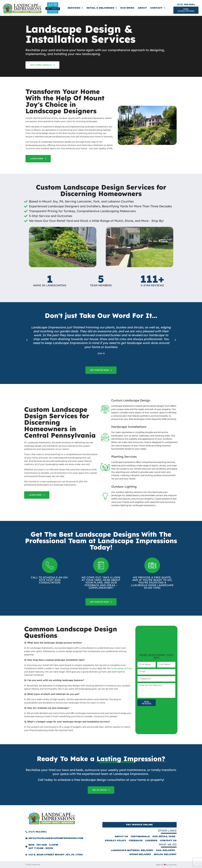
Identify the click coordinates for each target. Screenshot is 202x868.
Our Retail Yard (164, 836)
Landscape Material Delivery (132, 850)
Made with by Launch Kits (166, 865)
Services (75, 8)
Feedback (136, 840)
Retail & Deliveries (102, 8)
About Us (121, 836)
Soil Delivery (166, 850)
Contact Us (168, 840)
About (142, 8)
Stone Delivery (140, 854)
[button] (27, 340)
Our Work (127, 8)
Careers (151, 840)
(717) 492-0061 (186, 5)
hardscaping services (121, 669)
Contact (158, 8)
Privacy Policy (116, 840)
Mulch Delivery (165, 854)
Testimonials (140, 836)
